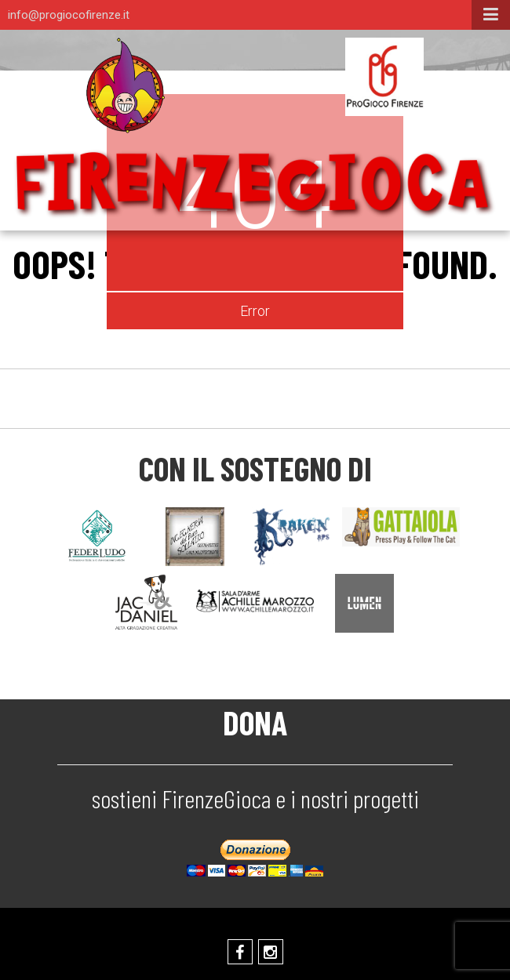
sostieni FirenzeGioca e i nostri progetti (255, 798)
